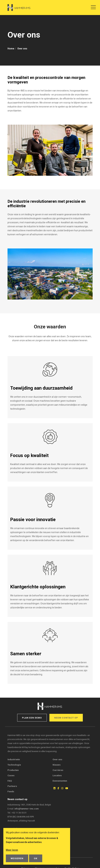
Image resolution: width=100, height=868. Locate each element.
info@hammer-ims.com (26, 809)
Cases (11, 775)
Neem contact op (66, 718)
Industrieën (14, 759)
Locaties (57, 775)
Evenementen (60, 781)
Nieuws (57, 765)
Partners (12, 786)
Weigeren (17, 858)
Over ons (57, 759)
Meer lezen (12, 850)
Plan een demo (32, 718)
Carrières (58, 770)
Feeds (11, 791)
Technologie (14, 765)
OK (36, 858)
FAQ (10, 781)
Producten (13, 770)
